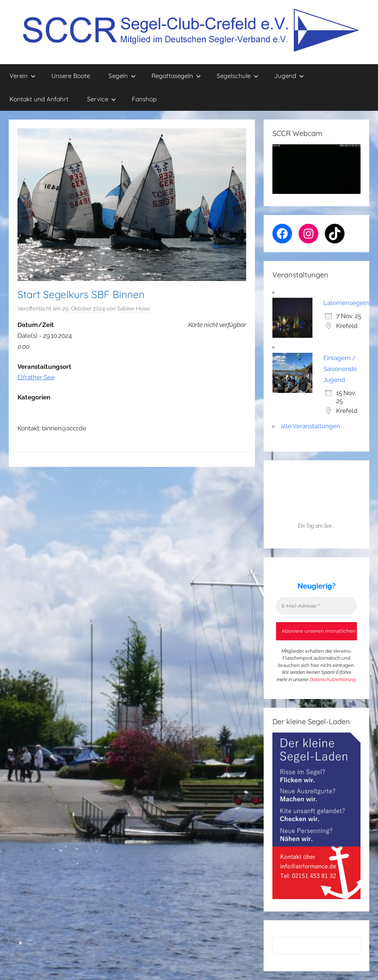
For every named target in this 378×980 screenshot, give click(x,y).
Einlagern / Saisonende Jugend (340, 369)
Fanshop (144, 99)
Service (102, 99)
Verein (23, 76)
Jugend (289, 76)
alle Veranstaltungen (310, 426)
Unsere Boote (71, 76)
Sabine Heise (134, 309)
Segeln (122, 76)
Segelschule (238, 76)
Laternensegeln (346, 303)
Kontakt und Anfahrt (39, 99)
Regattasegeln (176, 76)
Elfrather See (36, 377)
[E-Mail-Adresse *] (316, 606)
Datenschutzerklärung (333, 680)
